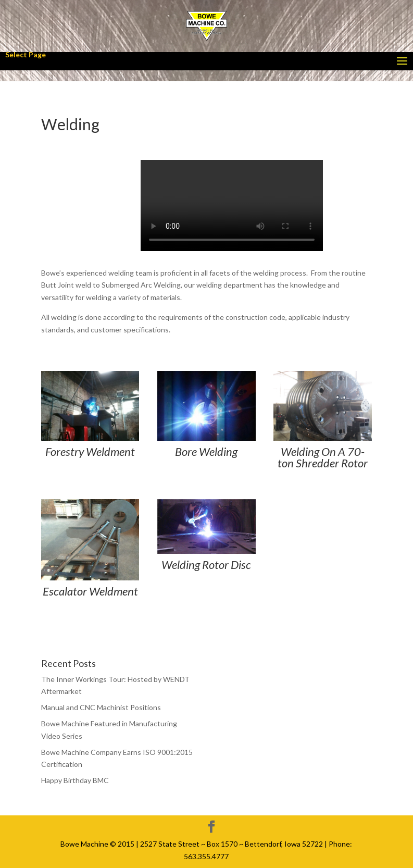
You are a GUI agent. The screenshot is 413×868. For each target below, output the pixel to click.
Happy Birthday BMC (75, 780)
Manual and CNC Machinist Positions (101, 707)
